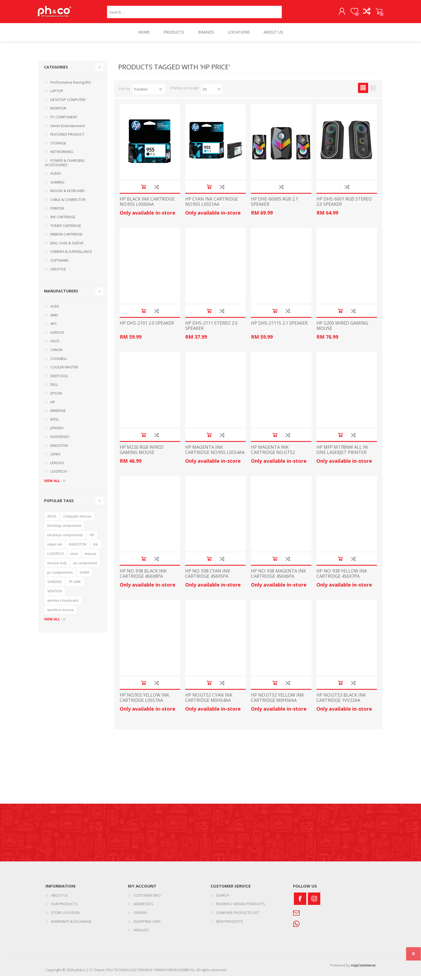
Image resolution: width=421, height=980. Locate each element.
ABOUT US (59, 899)
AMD (54, 319)
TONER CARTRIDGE (66, 229)
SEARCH (223, 899)
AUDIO (56, 177)
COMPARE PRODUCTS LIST (238, 916)
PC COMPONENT (64, 121)
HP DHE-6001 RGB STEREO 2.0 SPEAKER (344, 206)
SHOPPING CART (376, 13)
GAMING (57, 186)
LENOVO (57, 467)
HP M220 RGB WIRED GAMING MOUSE (142, 454)
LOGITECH (59, 475)
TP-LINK (75, 585)
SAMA (84, 576)
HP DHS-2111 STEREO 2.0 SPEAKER (211, 330)
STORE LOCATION (65, 916)
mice (74, 557)
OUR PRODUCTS (64, 908)
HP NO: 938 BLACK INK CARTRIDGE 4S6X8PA (143, 577)
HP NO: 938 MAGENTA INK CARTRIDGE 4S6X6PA (278, 577)
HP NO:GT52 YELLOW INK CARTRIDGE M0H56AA (278, 702)
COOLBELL (59, 362)
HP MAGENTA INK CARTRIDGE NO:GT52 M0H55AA (273, 456)
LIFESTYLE (58, 273)
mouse (91, 557)
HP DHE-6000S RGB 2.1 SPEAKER (274, 206)
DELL (54, 388)
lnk (95, 548)
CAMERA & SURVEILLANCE (71, 255)
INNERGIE (58, 414)
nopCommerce (363, 969)
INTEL (55, 423)
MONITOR (58, 112)
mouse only (57, 567)
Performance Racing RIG (71, 86)
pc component (85, 567)
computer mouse (77, 520)
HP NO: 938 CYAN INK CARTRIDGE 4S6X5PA (208, 577)
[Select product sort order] (149, 93)
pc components (60, 576)
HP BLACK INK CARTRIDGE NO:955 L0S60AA (147, 206)
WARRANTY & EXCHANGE (71, 925)
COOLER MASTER (64, 371)
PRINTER (57, 212)
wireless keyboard (63, 604)
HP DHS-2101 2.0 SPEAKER (147, 327)
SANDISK (55, 585)
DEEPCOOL (59, 380)
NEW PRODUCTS (229, 925)
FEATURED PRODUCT (67, 138)
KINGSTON (59, 449)
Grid (363, 92)
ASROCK (57, 336)
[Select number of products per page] (212, 93)
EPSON (56, 397)
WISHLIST (141, 934)
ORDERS (140, 916)
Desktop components (65, 539)
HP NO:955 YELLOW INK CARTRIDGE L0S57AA (144, 702)
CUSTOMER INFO (147, 899)
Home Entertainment (68, 130)
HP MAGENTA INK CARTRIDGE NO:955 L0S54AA (215, 454)
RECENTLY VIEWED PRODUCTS (240, 908)
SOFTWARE (59, 264)
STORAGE (58, 147)
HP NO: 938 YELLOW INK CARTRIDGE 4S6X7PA (342, 577)
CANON (56, 354)
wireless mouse (61, 614)
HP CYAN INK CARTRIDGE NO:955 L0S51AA (212, 206)
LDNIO (55, 458)
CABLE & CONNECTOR (68, 203)
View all (52, 485)
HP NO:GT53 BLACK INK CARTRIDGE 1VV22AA (341, 702)
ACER (55, 310)
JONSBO (57, 432)
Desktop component (64, 529)
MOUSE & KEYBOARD (68, 195)
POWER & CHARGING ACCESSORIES (65, 166)
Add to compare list (156, 191)
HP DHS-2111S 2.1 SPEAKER (279, 327)
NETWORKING (62, 155)
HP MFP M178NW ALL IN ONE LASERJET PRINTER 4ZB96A (342, 456)
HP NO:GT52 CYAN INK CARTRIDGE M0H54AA (209, 702)
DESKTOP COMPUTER (68, 103)
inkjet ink (55, 548)
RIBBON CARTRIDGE (66, 238)
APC (54, 327)
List (373, 92)
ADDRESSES (143, 908)
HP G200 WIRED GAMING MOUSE (342, 330)
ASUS (55, 345)
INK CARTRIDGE (63, 221)
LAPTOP (57, 95)
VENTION (55, 595)
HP (53, 406)
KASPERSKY (60, 440)
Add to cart (143, 191)
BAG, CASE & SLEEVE (67, 247)
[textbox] (194, 14)
